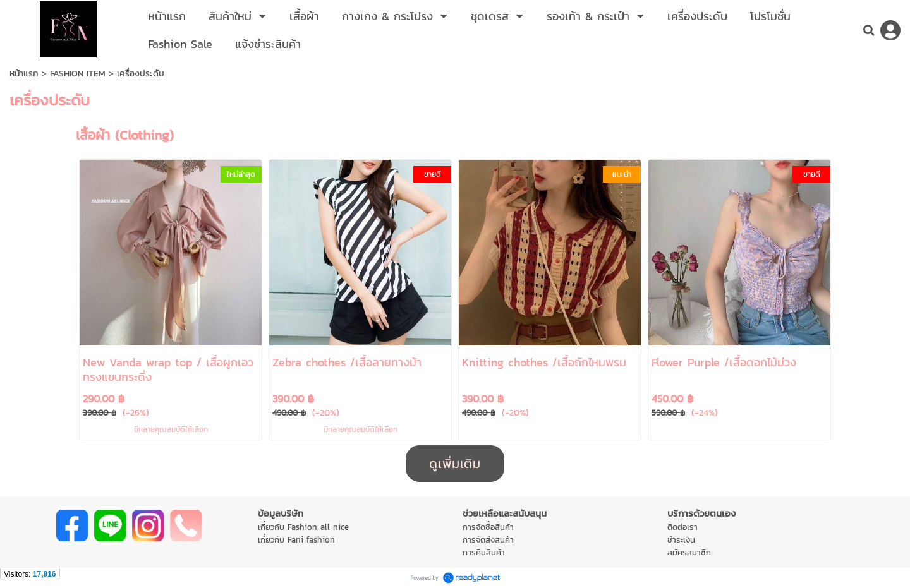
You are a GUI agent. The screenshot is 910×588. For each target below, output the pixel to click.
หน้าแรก (24, 74)
